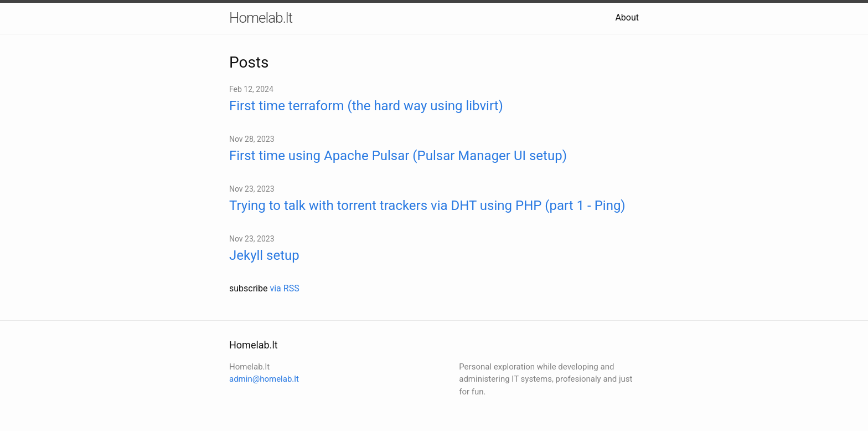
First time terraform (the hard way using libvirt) (366, 106)
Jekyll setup (264, 255)
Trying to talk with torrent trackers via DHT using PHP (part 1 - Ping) (427, 206)
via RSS (284, 288)
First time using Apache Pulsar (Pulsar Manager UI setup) (398, 156)
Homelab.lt (261, 18)
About (627, 17)
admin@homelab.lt (264, 379)
